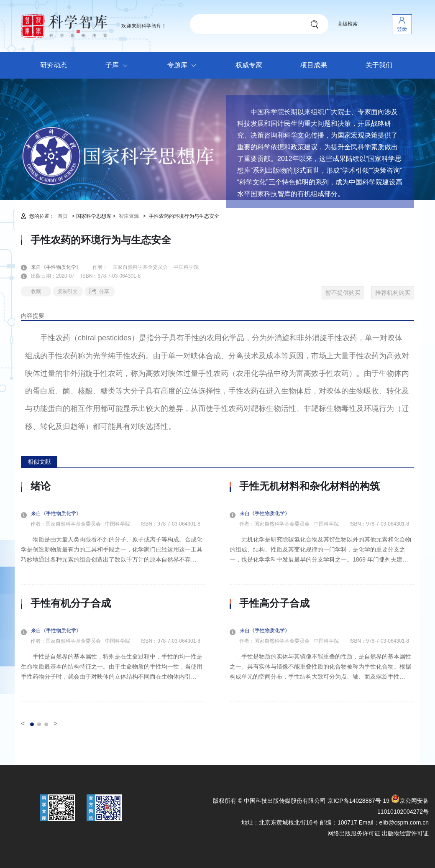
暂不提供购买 (343, 293)
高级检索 (348, 24)
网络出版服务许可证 (354, 833)
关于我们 (379, 65)
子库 (119, 66)
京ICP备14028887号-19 (358, 801)
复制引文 (68, 291)
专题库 (184, 66)
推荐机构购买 (393, 293)
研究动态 (54, 65)
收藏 (36, 291)
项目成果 (314, 65)
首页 (63, 216)
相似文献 (39, 462)
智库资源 (129, 216)
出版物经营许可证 (405, 833)
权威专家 (249, 65)
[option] (113, 591)
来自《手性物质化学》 (61, 267)
